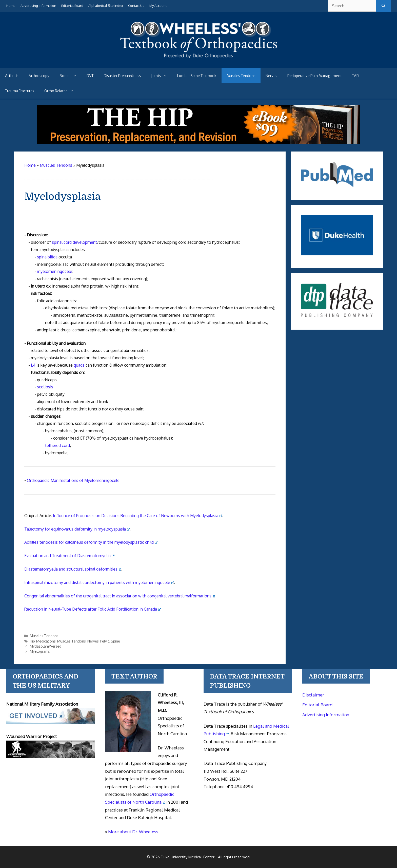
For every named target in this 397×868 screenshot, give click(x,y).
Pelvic (105, 641)
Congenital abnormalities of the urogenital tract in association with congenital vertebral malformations (120, 596)
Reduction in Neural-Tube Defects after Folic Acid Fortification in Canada (93, 609)
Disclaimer (313, 695)
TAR (355, 76)
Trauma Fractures (20, 91)
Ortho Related (62, 91)
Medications (46, 641)
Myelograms (40, 651)
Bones (71, 76)
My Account (158, 6)
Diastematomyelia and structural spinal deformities (73, 569)
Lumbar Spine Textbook (197, 76)
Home (11, 6)
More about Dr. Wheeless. (134, 832)
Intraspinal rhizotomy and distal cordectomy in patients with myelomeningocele (99, 582)
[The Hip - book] (198, 143)
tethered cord (57, 445)
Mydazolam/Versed (46, 646)
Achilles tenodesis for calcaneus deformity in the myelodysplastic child (91, 542)
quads (79, 365)
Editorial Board (72, 6)
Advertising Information (38, 6)
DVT (90, 76)
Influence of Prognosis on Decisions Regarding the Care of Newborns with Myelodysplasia (137, 516)
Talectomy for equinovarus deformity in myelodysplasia (77, 529)
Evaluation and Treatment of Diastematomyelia (69, 556)
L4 (33, 365)
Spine (115, 641)
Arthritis (12, 76)
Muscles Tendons (241, 76)
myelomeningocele (55, 271)
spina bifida (47, 257)
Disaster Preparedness (122, 76)
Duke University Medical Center (188, 857)
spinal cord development (74, 242)
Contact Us (136, 6)
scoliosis (45, 387)
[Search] (383, 6)
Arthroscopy (39, 76)
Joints (162, 76)
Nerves (271, 76)
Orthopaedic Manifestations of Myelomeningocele (73, 480)
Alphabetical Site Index (106, 6)
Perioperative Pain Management (315, 76)
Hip (32, 641)
